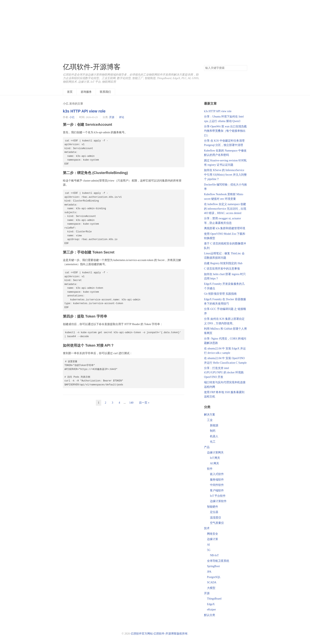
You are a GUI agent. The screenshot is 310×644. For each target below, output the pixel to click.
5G (209, 550)
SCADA (212, 582)
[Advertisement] (155, 28)
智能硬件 (213, 507)
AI (208, 545)
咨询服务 (86, 92)
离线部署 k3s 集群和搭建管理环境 (225, 228)
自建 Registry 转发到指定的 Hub (223, 263)
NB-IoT (214, 555)
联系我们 (105, 92)
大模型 (211, 588)
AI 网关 (215, 463)
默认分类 (210, 615)
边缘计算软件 (218, 501)
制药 (213, 431)
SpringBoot (213, 566)
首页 (70, 92)
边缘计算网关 (215, 453)
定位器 (214, 512)
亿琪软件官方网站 (142, 634)
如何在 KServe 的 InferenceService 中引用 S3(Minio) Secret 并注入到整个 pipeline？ (225, 175)
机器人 (214, 436)
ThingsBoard (214, 599)
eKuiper (211, 609)
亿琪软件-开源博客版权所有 (171, 634)
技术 (207, 528)
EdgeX (211, 604)
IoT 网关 (215, 458)
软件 (210, 469)
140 (131, 403)
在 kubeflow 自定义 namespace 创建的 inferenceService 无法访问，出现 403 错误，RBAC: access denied (225, 209)
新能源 (214, 425)
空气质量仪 (217, 523)
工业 (210, 420)
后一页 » (144, 403)
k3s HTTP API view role (84, 111)
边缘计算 (213, 539)
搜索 (244, 68)
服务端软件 (217, 480)
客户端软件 (217, 490)
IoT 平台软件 (218, 496)
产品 (207, 447)
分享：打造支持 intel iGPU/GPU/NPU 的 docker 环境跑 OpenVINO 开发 (224, 373)
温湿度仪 (215, 518)
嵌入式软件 (217, 474)
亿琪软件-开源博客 (92, 67)
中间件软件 (217, 485)
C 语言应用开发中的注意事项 (222, 269)
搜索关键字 (204, 65)
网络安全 (213, 534)
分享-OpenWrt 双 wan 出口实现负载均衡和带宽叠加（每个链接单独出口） (225, 131)
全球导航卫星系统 (218, 561)
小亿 (72, 117)
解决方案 (210, 415)
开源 (112, 117)
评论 (122, 117)
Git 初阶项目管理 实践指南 (220, 294)
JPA (209, 572)
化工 (213, 442)
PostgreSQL (214, 577)
